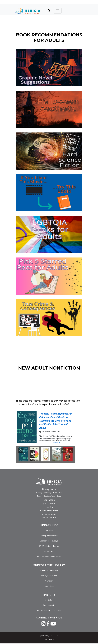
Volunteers (49, 581)
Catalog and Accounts (49, 536)
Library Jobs (49, 586)
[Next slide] (71, 450)
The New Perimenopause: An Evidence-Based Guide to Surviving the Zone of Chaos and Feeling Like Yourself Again (56, 421)
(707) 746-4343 (49, 503)
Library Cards (49, 551)
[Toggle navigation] (58, 11)
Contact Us (49, 530)
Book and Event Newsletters (49, 557)
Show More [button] (57, 442)
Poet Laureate (49, 605)
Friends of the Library (49, 570)
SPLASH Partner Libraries (49, 546)
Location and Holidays (49, 541)
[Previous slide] (63, 450)
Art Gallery (49, 600)
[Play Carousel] (20, 450)
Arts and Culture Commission (49, 610)
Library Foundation (49, 576)
